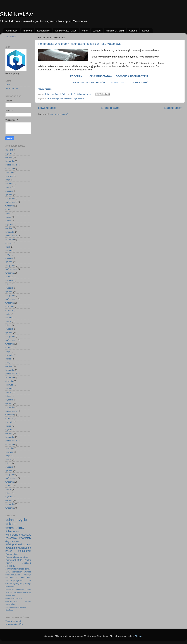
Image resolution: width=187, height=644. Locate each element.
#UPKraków (10, 566)
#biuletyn (27, 575)
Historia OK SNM (115, 31)
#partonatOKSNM (14, 560)
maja (8, 180)
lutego (8, 221)
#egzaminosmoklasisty (23, 592)
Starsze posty (173, 108)
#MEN (29, 589)
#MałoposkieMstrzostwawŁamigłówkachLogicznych (18, 548)
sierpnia (9, 172)
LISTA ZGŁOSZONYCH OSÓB (89, 83)
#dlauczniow (12, 531)
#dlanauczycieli (17, 520)
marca (8, 187)
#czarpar (9, 592)
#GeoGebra (10, 587)
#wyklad (28, 572)
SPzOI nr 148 (12, 88)
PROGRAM (76, 76)
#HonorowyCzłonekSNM (15, 589)
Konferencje (43, 31)
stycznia (9, 154)
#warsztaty (25, 538)
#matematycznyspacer (14, 598)
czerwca (9, 176)
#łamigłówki (25, 551)
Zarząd (97, 31)
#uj (30, 581)
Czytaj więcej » (45, 89)
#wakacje (27, 563)
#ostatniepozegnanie (14, 581)
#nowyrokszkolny (12, 601)
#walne (28, 560)
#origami (28, 601)
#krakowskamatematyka (17, 557)
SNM (8, 85)
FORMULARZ (118, 83)
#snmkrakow (66, 98)
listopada (10, 161)
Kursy (85, 31)
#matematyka (12, 554)
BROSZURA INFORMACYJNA (133, 76)
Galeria (133, 31)
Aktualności (12, 31)
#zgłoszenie (78, 98)
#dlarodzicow (11, 578)
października (11, 165)
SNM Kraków (16, 14)
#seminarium (10, 604)
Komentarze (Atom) (59, 114)
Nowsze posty (47, 108)
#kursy (9, 563)
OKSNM (9, 584)
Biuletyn (28, 31)
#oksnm (11, 524)
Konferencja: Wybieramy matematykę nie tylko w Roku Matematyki (80, 44)
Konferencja (26, 578)
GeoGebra (9, 610)
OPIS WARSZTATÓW (101, 76)
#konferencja (53, 98)
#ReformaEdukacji (13, 575)
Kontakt (146, 31)
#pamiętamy (17, 572)
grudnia (9, 157)
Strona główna (110, 108)
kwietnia (9, 150)
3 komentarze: (84, 94)
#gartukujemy (11, 595)
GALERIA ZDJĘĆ (139, 83)
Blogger (139, 636)
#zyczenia (11, 538)
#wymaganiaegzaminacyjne (16, 607)
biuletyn (28, 584)
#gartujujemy (19, 584)
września (10, 169)
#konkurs (26, 535)
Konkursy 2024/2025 (66, 31)
